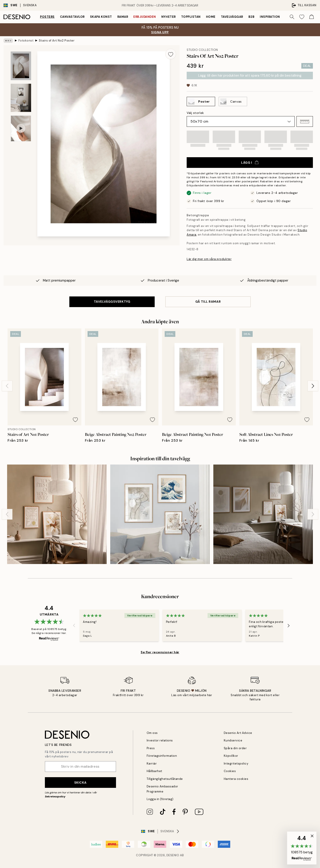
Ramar (123, 17)
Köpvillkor (231, 756)
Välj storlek (195, 113)
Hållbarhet (154, 771)
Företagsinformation (162, 756)
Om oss (152, 733)
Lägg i (250, 163)
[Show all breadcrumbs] (8, 41)
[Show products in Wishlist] (302, 17)
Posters (47, 17)
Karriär (152, 764)
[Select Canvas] (233, 101)
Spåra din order (235, 748)
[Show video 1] (21, 128)
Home (211, 17)
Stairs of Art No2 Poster (57, 41)
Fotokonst (26, 41)
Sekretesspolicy (55, 796)
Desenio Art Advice (238, 733)
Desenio (173, 855)
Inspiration (270, 17)
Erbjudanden (145, 17)
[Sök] (292, 17)
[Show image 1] (21, 66)
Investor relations (160, 740)
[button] (305, 121)
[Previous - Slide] (7, 386)
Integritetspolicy (236, 764)
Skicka (80, 783)
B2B (252, 17)
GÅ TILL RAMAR (208, 302)
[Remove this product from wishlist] (171, 54)
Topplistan (191, 17)
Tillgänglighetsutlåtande (165, 779)
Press (151, 748)
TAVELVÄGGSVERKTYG (112, 302)
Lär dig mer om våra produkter (209, 259)
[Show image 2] (21, 98)
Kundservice (233, 740)
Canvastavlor (72, 17)
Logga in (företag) (160, 799)
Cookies (230, 771)
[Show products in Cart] (312, 17)
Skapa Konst (101, 17)
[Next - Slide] (313, 386)
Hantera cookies (236, 779)
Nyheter (169, 17)
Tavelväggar (232, 17)
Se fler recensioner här (160, 652)
